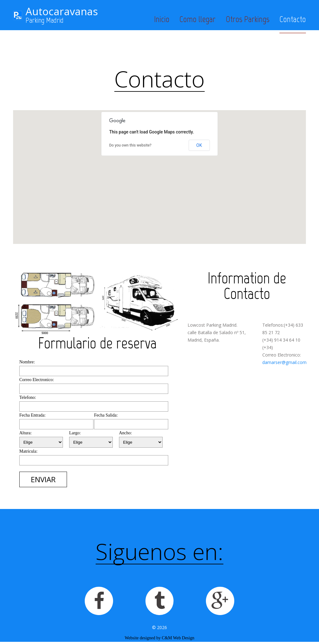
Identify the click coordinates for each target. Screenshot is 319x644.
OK (199, 145)
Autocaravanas (62, 11)
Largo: (75, 433)
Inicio (162, 19)
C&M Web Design (178, 640)
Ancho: (125, 433)
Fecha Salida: (106, 415)
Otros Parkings (248, 19)
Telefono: (28, 397)
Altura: (26, 433)
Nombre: (27, 362)
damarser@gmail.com (284, 362)
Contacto (293, 19)
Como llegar (198, 19)
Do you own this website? (131, 145)
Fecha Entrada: (32, 415)
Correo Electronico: (37, 380)
